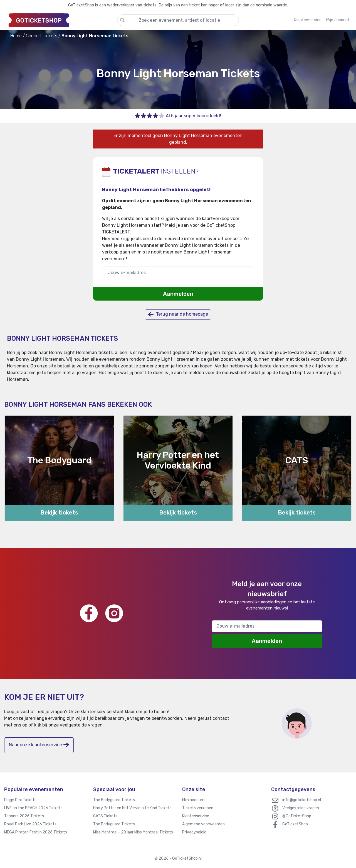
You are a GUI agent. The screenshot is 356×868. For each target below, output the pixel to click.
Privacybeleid (194, 832)
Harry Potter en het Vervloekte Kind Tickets (132, 808)
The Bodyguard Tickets (114, 800)
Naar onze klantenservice (39, 745)
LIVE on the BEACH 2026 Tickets (33, 808)
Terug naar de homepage (178, 314)
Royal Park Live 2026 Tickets (30, 824)
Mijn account (194, 800)
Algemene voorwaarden (203, 824)
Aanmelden (178, 294)
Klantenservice (196, 816)
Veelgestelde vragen (301, 808)
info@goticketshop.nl (302, 800)
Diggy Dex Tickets (20, 800)
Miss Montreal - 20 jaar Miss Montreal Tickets (133, 832)
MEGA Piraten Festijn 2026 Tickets (36, 832)
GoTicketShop (295, 824)
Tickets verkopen (198, 808)
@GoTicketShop (297, 816)
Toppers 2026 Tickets (24, 816)
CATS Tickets (105, 816)
